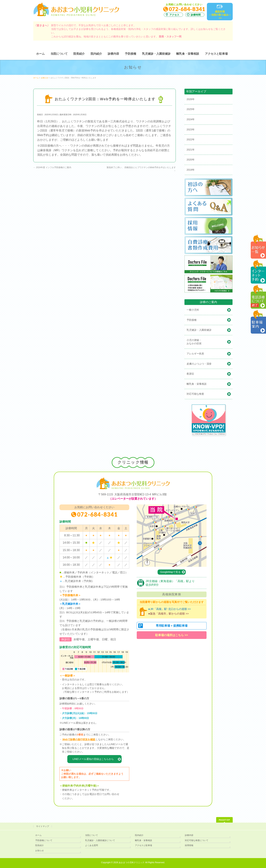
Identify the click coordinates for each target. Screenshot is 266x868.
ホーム (38, 835)
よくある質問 (92, 845)
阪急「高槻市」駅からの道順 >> (169, 614)
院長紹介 (40, 845)
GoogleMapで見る (170, 572)
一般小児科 (193, 310)
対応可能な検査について (197, 840)
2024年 (191, 119)
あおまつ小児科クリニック (132, 862)
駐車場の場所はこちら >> (172, 635)
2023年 (191, 129)
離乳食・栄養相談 (197, 384)
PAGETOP (224, 820)
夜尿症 (190, 374)
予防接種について (44, 840)
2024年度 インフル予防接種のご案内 (52, 167)
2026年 (191, 99)
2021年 (191, 150)
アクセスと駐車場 (144, 845)
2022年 (191, 139)
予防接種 (192, 320)
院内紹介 (139, 835)
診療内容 (189, 835)
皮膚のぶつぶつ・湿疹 (199, 364)
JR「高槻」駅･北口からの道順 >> (170, 609)
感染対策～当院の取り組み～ (220, 15)
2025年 (191, 109)
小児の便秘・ (210, 342)
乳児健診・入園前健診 (199, 330)
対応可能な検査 (195, 394)
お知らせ (40, 851)
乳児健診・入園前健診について (100, 840)
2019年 (191, 170)
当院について (92, 835)
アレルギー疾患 (195, 354)
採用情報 (189, 845)
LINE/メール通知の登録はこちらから (93, 759)
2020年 (191, 160)
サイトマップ (43, 826)
